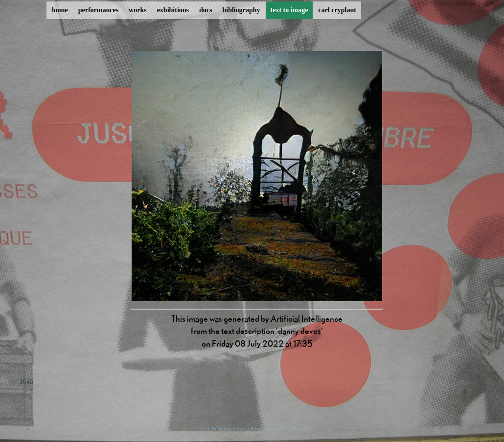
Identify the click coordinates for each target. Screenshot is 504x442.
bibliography (241, 10)
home (60, 10)
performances (98, 10)
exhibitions (173, 10)
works (138, 10)
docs (206, 10)
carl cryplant (337, 10)
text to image (289, 10)
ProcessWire (291, 428)
